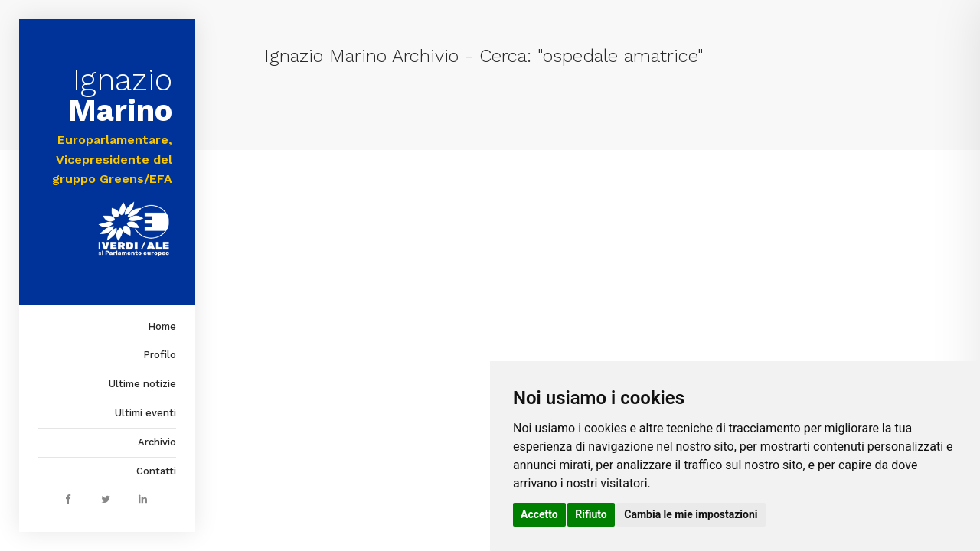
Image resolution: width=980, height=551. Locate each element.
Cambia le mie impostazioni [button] (691, 514)
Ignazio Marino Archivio (361, 56)
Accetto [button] (539, 514)
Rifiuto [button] (591, 514)
